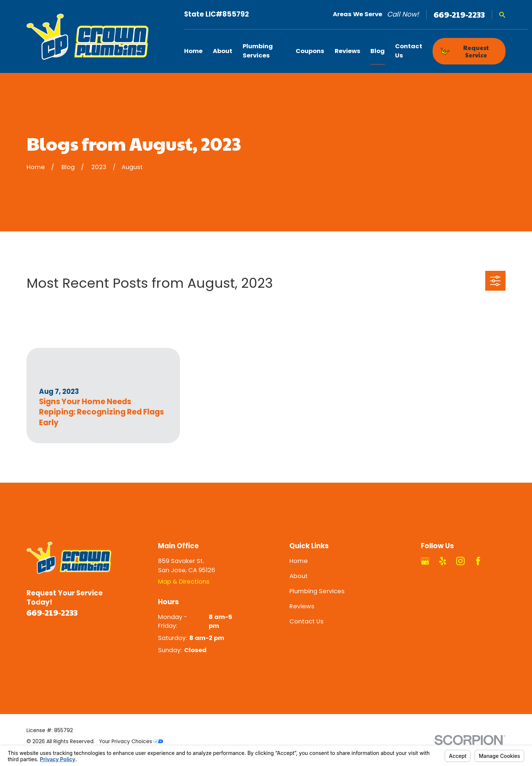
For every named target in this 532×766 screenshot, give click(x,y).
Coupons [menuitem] (310, 51)
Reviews (302, 606)
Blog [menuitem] (378, 51)
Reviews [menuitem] (348, 51)
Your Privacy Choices (131, 741)
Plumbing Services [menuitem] (258, 51)
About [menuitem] (223, 51)
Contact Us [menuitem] (409, 51)
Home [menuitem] (193, 51)
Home (299, 561)
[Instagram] (460, 561)
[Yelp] (443, 561)
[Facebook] (478, 561)
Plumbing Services (317, 591)
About (299, 576)
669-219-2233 (459, 15)
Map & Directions (184, 582)
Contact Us (306, 621)
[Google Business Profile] (425, 561)
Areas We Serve (357, 14)
